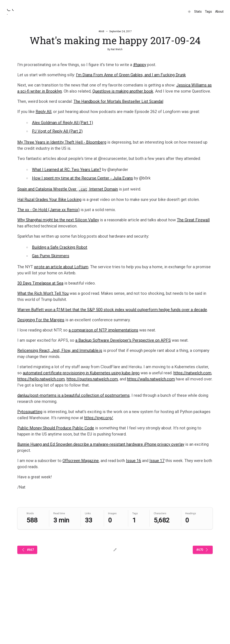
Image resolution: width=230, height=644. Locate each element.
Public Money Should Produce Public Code (56, 428)
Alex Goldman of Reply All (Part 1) (62, 123)
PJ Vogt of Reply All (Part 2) (57, 131)
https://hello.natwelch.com (41, 379)
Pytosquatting (30, 412)
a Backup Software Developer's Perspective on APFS (123, 340)
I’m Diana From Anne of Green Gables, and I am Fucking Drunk (131, 75)
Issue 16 (134, 461)
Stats (198, 12)
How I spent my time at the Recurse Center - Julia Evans (82, 178)
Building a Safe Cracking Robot (60, 247)
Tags (208, 12)
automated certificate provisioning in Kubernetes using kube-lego (81, 373)
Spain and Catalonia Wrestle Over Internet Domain (68, 189)
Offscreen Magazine (81, 461)
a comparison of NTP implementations (103, 330)
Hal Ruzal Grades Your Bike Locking (49, 200)
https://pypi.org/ (99, 418)
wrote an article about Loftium (61, 267)
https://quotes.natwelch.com (92, 379)
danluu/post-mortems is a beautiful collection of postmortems (73, 395)
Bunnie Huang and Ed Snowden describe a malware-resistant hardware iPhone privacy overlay (101, 444)
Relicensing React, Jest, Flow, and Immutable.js (60, 350)
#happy (140, 65)
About (219, 12)
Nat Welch (117, 49)
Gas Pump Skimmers (51, 256)
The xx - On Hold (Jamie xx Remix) (48, 210)
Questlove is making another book (123, 91)
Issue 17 (157, 461)
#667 (27, 550)
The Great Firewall (193, 220)
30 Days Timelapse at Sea (40, 283)
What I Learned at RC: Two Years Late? (67, 170)
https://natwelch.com (192, 373)
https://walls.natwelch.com (151, 379)
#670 (203, 550)
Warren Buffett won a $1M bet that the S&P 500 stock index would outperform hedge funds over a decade (112, 310)
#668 (101, 31)
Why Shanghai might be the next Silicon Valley (58, 220)
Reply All (43, 112)
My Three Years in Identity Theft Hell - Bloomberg (62, 142)
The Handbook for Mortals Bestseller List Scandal (118, 101)
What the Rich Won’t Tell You (43, 293)
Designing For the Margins (41, 320)
